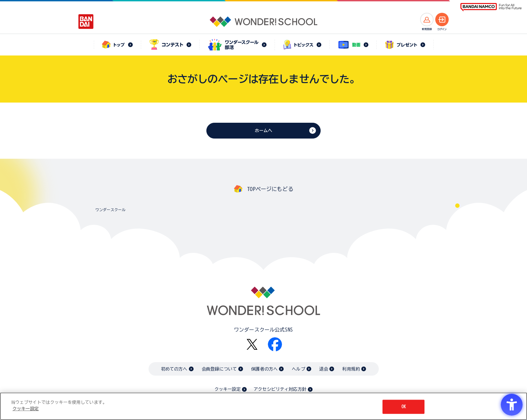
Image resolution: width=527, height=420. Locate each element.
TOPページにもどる (270, 189)
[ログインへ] (442, 20)
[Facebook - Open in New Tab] (275, 344)
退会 (324, 369)
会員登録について (219, 369)
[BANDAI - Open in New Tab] (86, 22)
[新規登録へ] (427, 20)
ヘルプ (298, 369)
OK (404, 407)
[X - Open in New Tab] (252, 345)
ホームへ (264, 131)
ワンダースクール (110, 210)
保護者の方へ (264, 369)
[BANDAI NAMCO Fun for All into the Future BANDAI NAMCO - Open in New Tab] (491, 7)
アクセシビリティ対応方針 (280, 389)
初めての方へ (174, 369)
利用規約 (351, 369)
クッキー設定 (228, 389)
